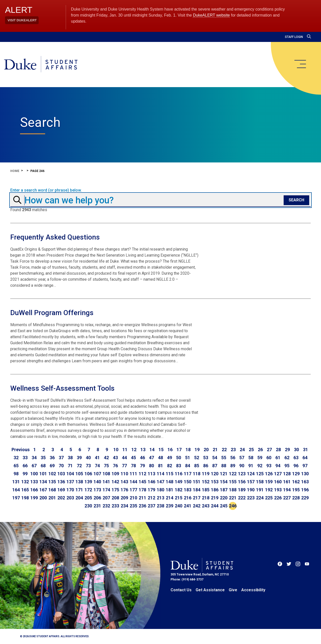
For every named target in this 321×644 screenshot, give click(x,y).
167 (43, 490)
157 (251, 482)
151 (197, 482)
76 (115, 466)
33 (25, 458)
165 (25, 490)
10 (116, 450)
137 (70, 482)
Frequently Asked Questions (55, 237)
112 (142, 474)
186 (215, 490)
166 (34, 490)
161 (287, 482)
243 (206, 506)
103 (61, 474)
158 (260, 482)
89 (233, 466)
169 (61, 490)
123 (242, 474)
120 (215, 474)
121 (224, 474)
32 (16, 458)
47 (151, 458)
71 (70, 466)
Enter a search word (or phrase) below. (46, 190)
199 (34, 498)
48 (160, 458)
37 (61, 458)
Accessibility (253, 590)
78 (133, 466)
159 (269, 482)
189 (242, 490)
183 (188, 490)
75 (106, 466)
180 (160, 490)
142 (115, 482)
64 (305, 458)
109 (115, 474)
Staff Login (294, 37)
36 (52, 458)
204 (79, 498)
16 (170, 450)
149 (179, 482)
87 (215, 466)
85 (197, 466)
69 (52, 466)
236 (142, 506)
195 (296, 490)
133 (34, 482)
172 (88, 490)
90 (242, 466)
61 (278, 458)
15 (161, 450)
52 (197, 458)
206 (97, 498)
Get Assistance (210, 590)
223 (251, 498)
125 (260, 474)
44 (124, 458)
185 (206, 490)
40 (88, 458)
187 (224, 490)
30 (296, 450)
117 (188, 474)
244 (215, 506)
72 (79, 466)
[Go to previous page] (21, 450)
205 (88, 498)
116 (179, 474)
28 (278, 450)
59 (260, 458)
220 (224, 498)
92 (260, 466)
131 (16, 482)
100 (34, 474)
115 (170, 474)
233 (115, 506)
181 (170, 490)
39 (79, 458)
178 (142, 490)
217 (197, 498)
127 (278, 474)
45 (133, 458)
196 (305, 490)
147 (160, 482)
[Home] (41, 65)
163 (305, 482)
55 (224, 458)
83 (179, 466)
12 (134, 450)
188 (233, 490)
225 (269, 498)
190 (251, 490)
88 (224, 466)
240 (179, 506)
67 (34, 466)
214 (170, 498)
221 (233, 498)
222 (242, 498)
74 (97, 466)
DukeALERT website (211, 15)
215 (179, 498)
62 (287, 458)
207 (106, 498)
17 (179, 450)
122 (233, 474)
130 (305, 474)
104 (70, 474)
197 (16, 498)
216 (188, 498)
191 (260, 490)
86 (206, 466)
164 (16, 490)
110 (124, 474)
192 (269, 490)
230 (88, 506)
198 (25, 498)
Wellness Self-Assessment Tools (62, 388)
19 (197, 450)
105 (79, 474)
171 (79, 490)
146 (151, 482)
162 (296, 482)
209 (124, 498)
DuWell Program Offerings (52, 313)
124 (251, 474)
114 (160, 474)
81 (160, 466)
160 (278, 482)
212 (151, 498)
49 (170, 458)
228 (296, 498)
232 (106, 506)
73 (88, 466)
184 (197, 490)
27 (269, 450)
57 (242, 458)
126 (269, 474)
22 (224, 450)
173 (97, 490)
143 (124, 482)
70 (61, 466)
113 (151, 474)
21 (215, 450)
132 (25, 482)
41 (97, 458)
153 (215, 482)
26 (260, 450)
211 (142, 498)
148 (170, 482)
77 (124, 466)
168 (52, 490)
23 (233, 450)
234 (124, 506)
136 (61, 482)
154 (224, 482)
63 (296, 458)
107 (97, 474)
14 (152, 450)
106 (88, 474)
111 (133, 474)
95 (287, 466)
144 (133, 482)
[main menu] (300, 64)
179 (151, 490)
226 (278, 498)
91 (251, 466)
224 (260, 498)
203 (70, 498)
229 (305, 498)
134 (43, 482)
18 (188, 450)
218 (206, 498)
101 (43, 474)
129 (296, 474)
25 (251, 450)
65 (16, 466)
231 (97, 506)
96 (296, 466)
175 (115, 490)
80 (151, 466)
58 (251, 458)
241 (188, 506)
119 (206, 474)
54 (215, 458)
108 (106, 474)
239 (170, 506)
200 (43, 498)
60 (269, 458)
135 (52, 482)
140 (97, 482)
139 (88, 482)
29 (287, 450)
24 (242, 450)
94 (278, 466)
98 (16, 474)
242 (197, 506)
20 (206, 450)
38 (70, 458)
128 (287, 474)
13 (143, 450)
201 (52, 498)
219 (215, 498)
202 (61, 498)
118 (197, 474)
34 (34, 458)
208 (115, 498)
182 (179, 490)
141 (106, 482)
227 (287, 498)
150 (188, 482)
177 (133, 490)
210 (133, 498)
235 (133, 506)
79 (142, 466)
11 (125, 450)
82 (170, 466)
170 (70, 490)
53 (206, 458)
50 (179, 458)
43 (115, 458)
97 (305, 466)
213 (160, 498)
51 (188, 458)
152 (206, 482)
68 (43, 466)
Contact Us (181, 590)
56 (233, 458)
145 (142, 482)
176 (124, 490)
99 (25, 474)
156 (242, 482)
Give (233, 590)
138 (79, 482)
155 (233, 482)
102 (52, 474)
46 (142, 458)
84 (188, 466)
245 (224, 506)
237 (151, 506)
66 (25, 466)
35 (43, 458)
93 (269, 466)
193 (278, 490)
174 (106, 490)
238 (160, 506)
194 (287, 490)
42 (106, 458)
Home (15, 171)
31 (305, 450)
